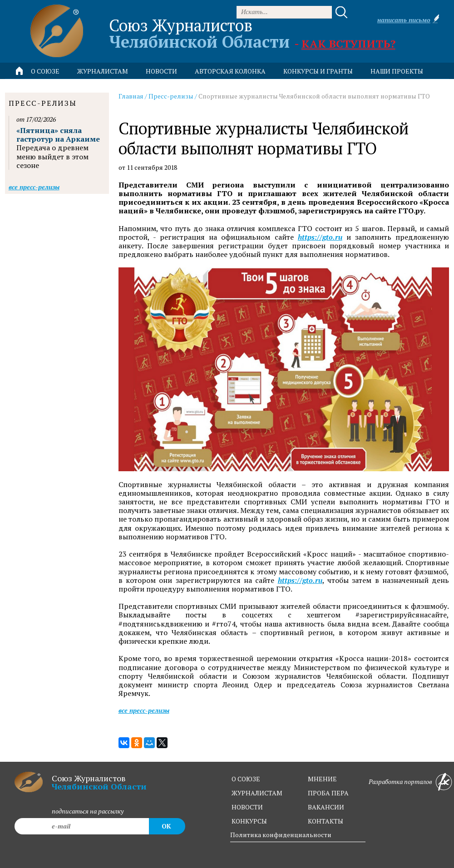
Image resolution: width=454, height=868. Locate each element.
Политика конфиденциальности (281, 835)
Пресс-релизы (171, 96)
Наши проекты (397, 71)
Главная (131, 96)
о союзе (246, 779)
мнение (322, 779)
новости (161, 71)
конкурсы (249, 821)
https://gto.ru (320, 237)
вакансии (326, 807)
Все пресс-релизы (144, 710)
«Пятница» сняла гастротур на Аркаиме (58, 135)
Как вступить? (348, 44)
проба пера (328, 793)
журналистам (257, 793)
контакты (326, 821)
